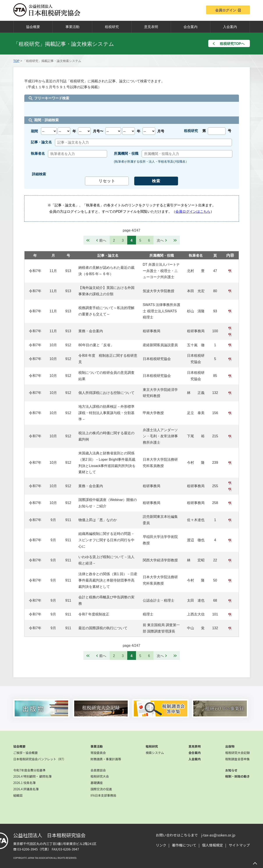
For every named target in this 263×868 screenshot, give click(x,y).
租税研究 (112, 27)
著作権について (184, 845)
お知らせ (231, 770)
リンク (161, 845)
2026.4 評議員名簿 (26, 789)
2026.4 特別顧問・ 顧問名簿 (33, 776)
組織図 (18, 795)
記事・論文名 (108, 256)
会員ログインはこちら (193, 212)
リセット (107, 181)
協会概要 (33, 27)
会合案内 (191, 27)
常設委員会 (98, 753)
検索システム (155, 753)
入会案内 (230, 27)
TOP (16, 61)
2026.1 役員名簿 (25, 783)
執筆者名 (196, 256)
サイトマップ (239, 845)
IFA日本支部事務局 (103, 795)
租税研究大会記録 (237, 753)
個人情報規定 (213, 845)
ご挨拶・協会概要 (26, 753)
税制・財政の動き (237, 776)
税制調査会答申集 (237, 759)
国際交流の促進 (101, 789)
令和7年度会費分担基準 (30, 770)
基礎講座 (97, 783)
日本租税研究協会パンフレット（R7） (40, 759)
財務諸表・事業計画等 (106, 759)
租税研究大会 (100, 776)
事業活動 (72, 27)
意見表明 (151, 27)
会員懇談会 (98, 770)
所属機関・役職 (162, 256)
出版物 (230, 746)
